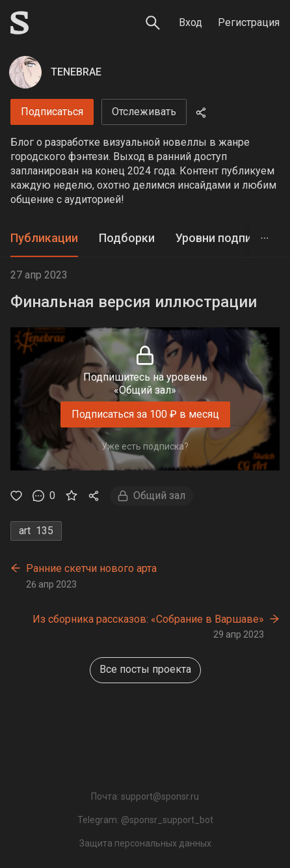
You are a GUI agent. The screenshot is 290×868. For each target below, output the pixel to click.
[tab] (44, 238)
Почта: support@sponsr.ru (145, 796)
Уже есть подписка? (145, 446)
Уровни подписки (223, 238)
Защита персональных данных (145, 843)
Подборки (127, 238)
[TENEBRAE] (25, 72)
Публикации (44, 238)
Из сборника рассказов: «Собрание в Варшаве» (148, 619)
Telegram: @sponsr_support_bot (145, 820)
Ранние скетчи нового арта (91, 568)
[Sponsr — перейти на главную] (20, 23)
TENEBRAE (76, 72)
